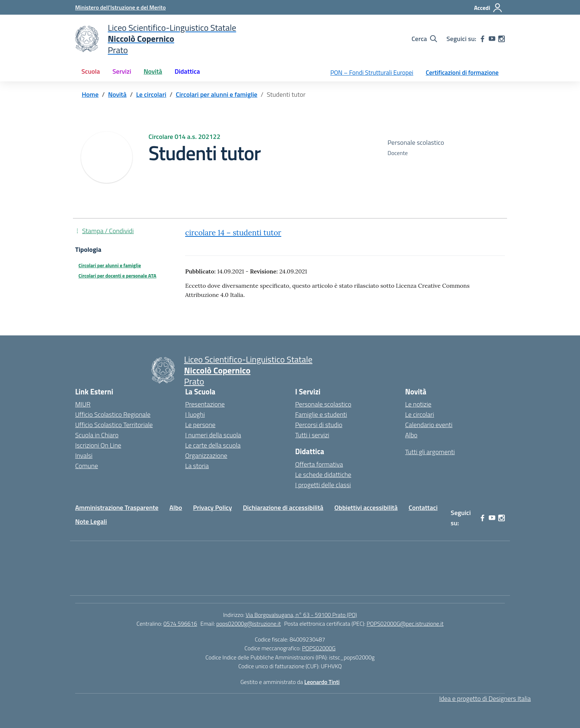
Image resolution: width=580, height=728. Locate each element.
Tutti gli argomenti (430, 452)
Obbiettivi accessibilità (366, 508)
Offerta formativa (319, 464)
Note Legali (91, 521)
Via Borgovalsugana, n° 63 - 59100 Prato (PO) (301, 615)
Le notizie (418, 404)
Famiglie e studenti (321, 414)
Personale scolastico (323, 404)
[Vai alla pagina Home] (90, 94)
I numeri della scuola (213, 435)
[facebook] (482, 39)
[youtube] (492, 39)
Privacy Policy (213, 508)
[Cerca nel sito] (424, 39)
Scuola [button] (91, 71)
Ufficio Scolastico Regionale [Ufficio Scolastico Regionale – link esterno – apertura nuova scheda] (113, 414)
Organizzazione (206, 455)
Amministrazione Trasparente (117, 508)
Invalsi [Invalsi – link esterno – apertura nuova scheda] (84, 455)
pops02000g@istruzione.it (249, 624)
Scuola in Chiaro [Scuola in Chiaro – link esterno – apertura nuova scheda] (97, 435)
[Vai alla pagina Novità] (117, 94)
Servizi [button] (122, 71)
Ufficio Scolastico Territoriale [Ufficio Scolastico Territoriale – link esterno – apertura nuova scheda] (114, 425)
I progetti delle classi (323, 485)
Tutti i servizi (312, 435)
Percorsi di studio (319, 425)
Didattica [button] (187, 71)
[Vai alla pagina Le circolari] (151, 94)
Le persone (200, 425)
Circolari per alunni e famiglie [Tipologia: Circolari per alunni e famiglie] (110, 265)
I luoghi (195, 414)
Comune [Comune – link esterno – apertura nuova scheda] (87, 466)
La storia (197, 466)
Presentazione (205, 404)
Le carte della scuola (213, 445)
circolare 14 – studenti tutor (233, 233)
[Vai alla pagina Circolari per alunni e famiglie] (216, 94)
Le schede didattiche (323, 475)
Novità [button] (153, 71)
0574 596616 (180, 624)
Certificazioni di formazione (462, 73)
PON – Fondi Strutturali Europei (372, 73)
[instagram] (502, 39)
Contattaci (423, 508)
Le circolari (420, 414)
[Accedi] (488, 8)
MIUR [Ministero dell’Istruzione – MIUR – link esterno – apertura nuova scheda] (83, 404)
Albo (411, 435)
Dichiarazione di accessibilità (283, 508)
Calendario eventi (429, 425)
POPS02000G (319, 648)
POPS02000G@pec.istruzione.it (405, 624)
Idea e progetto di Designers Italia (485, 698)
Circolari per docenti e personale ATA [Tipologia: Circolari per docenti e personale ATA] (117, 276)
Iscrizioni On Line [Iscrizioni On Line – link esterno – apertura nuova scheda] (98, 445)
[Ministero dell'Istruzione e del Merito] (120, 7)
